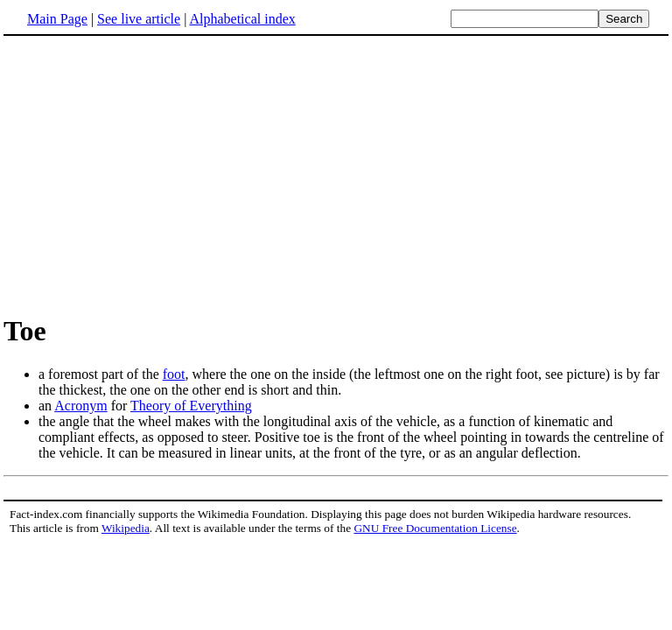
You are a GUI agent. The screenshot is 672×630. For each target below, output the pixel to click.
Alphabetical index (242, 19)
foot (174, 374)
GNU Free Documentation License (435, 528)
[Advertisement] (336, 174)
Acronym (80, 406)
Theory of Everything (191, 406)
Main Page (57, 19)
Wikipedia (126, 528)
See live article (139, 19)
